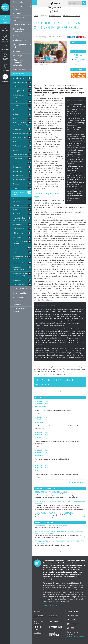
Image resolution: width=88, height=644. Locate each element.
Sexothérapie (17, 237)
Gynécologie (17, 56)
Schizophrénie (18, 233)
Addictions (17, 13)
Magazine (5, 22)
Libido (15, 188)
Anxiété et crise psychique (18, 96)
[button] (69, 37)
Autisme (16, 106)
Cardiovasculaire (19, 40)
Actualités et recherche (17, 8)
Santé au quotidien (20, 293)
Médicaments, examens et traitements (18, 62)
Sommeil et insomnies (17, 303)
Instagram (73, 624)
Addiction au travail (19, 78)
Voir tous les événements (77, 482)
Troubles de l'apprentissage (18, 268)
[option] (78, 75)
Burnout (16, 118)
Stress (15, 248)
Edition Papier (18, 2)
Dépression (17, 129)
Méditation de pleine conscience (20, 200)
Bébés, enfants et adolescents (19, 30)
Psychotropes (17, 224)
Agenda (57, 3)
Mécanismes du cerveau (18, 193)
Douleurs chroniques (20, 146)
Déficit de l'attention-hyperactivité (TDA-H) (20, 124)
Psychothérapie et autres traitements (19, 219)
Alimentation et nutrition (19, 19)
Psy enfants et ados (19, 214)
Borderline (16, 110)
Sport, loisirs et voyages (19, 310)
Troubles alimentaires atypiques (20, 257)
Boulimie (16, 114)
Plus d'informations (50, 605)
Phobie (15, 210)
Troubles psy (17, 280)
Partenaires (58, 7)
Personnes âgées (19, 69)
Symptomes (5, 50)
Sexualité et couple (20, 297)
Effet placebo (17, 159)
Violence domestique (20, 284)
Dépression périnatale (20, 133)
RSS (71, 628)
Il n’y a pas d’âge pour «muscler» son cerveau (54, 513)
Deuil (14, 142)
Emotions (16, 163)
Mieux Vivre (5, 70)
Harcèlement (17, 171)
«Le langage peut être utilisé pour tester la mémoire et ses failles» (60, 502)
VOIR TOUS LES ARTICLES (45, 385)
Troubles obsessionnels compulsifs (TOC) (21, 275)
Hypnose (16, 184)
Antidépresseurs (19, 91)
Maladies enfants (5, 40)
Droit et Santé (5, 59)
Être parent (17, 167)
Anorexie (16, 86)
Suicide (15, 252)
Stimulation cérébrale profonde (20, 242)
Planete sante (5, 7)
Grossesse (17, 51)
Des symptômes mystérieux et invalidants (52, 492)
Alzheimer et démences (21, 82)
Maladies (5, 31)
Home (36, 16)
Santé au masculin (20, 289)
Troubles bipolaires (19, 263)
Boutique (57, 11)
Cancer (15, 36)
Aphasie (15, 101)
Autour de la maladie (21, 25)
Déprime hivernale (19, 137)
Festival (5, 81)
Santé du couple (18, 229)
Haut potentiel (18, 175)
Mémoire (16, 205)
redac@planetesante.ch (76, 637)
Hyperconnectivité (19, 180)
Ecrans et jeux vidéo (20, 154)
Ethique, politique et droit (20, 46)
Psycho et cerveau (20, 74)
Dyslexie (16, 150)
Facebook (73, 616)
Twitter (72, 620)
